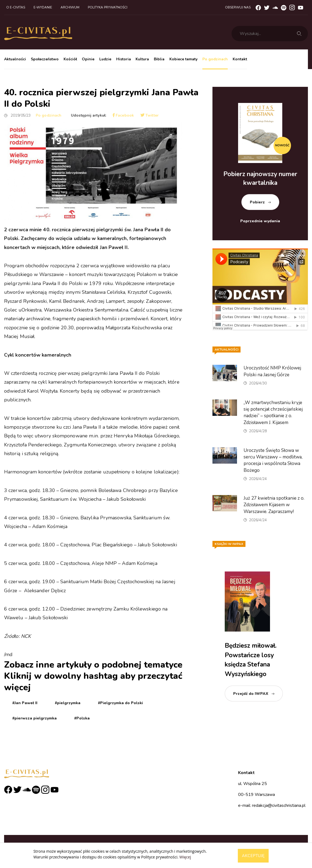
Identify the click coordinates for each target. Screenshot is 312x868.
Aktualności (15, 59)
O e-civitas (16, 7)
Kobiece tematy (183, 59)
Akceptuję (253, 856)
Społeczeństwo (45, 59)
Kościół (70, 59)
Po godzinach (215, 59)
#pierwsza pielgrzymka (34, 718)
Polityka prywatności (108, 7)
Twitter (150, 115)
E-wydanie (43, 7)
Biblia (159, 59)
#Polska (82, 718)
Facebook (123, 115)
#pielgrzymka (68, 703)
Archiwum (70, 7)
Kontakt (240, 59)
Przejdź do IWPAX (251, 694)
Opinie (88, 59)
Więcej (185, 857)
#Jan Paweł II (25, 703)
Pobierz (257, 202)
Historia (124, 59)
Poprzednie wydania (260, 221)
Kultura (142, 59)
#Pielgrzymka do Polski (120, 703)
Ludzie (105, 59)
